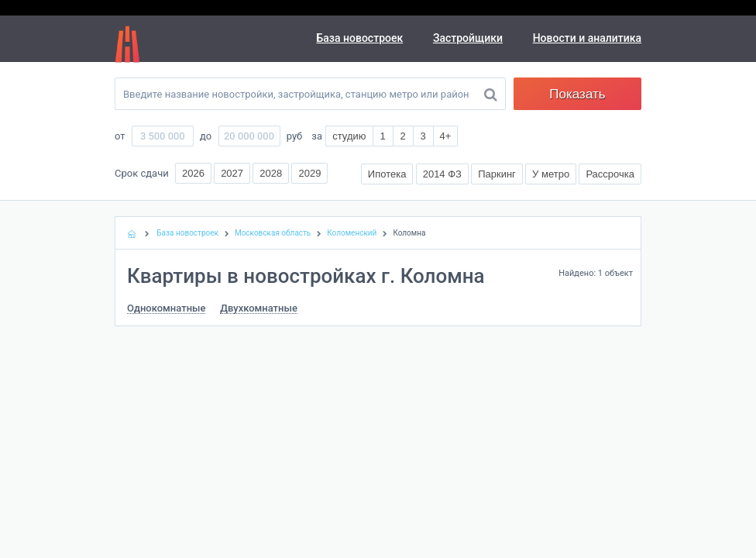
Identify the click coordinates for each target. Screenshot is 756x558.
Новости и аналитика (587, 38)
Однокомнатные (166, 308)
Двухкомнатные (259, 308)
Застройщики (468, 38)
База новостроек (360, 38)
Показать (577, 94)
